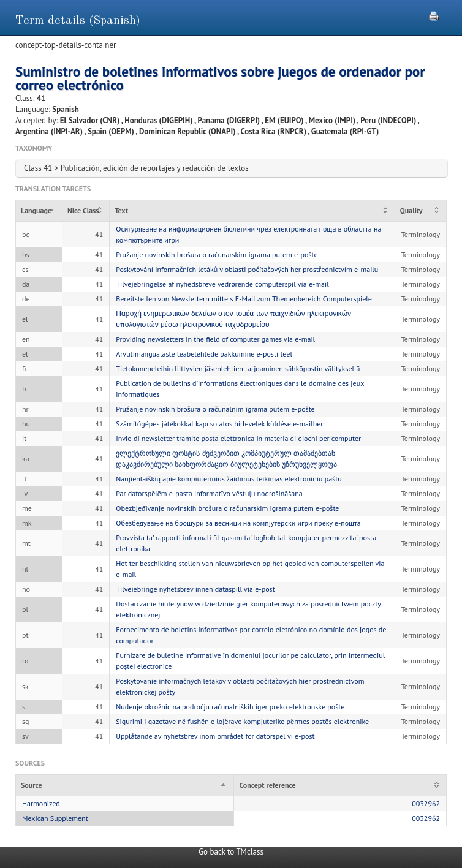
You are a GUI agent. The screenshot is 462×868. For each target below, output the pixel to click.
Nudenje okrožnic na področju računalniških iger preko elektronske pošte (230, 707)
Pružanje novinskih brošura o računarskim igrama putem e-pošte (217, 255)
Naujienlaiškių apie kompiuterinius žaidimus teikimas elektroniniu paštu (229, 479)
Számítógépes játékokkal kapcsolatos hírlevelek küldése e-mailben (220, 424)
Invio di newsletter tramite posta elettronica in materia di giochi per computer (238, 438)
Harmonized (41, 803)
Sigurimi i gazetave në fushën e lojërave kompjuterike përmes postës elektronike (242, 721)
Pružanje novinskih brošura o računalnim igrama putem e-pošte (215, 409)
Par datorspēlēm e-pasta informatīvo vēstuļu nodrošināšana (209, 493)
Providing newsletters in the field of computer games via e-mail (215, 339)
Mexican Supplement (55, 818)
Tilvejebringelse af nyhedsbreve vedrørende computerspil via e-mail (222, 284)
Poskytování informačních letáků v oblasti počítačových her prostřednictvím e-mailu (247, 269)
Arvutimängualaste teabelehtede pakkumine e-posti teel (204, 354)
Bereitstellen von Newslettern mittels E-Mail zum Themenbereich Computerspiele (244, 299)
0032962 (426, 803)
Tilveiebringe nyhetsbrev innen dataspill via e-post (195, 589)
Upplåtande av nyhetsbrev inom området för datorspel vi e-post (215, 736)
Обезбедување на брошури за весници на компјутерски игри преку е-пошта (238, 523)
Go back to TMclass (231, 852)
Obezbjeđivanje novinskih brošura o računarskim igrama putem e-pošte (227, 508)
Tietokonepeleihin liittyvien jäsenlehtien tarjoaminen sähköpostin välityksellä (238, 368)
